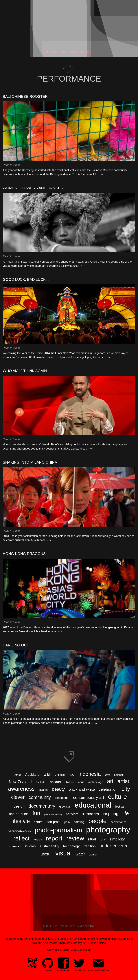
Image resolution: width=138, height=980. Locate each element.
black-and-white (82, 789)
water (80, 854)
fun (36, 813)
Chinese (60, 775)
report (54, 838)
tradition (90, 846)
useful (46, 854)
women (93, 855)
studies (30, 846)
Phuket (40, 782)
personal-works (19, 831)
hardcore (72, 814)
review (75, 838)
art (110, 781)
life (125, 813)
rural (103, 839)
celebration (108, 789)
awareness (21, 789)
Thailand (54, 782)
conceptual (62, 798)
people (97, 821)
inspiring (111, 814)
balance (43, 790)
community (40, 797)
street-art (15, 846)
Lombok (119, 775)
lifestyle (21, 821)
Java (107, 775)
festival (120, 807)
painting (79, 822)
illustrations (91, 814)
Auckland (32, 775)
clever (18, 797)
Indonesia (89, 774)
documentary (42, 806)
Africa (18, 775)
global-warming (53, 814)
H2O (71, 775)
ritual (92, 839)
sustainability (49, 846)
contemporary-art (89, 797)
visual (63, 853)
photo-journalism (58, 830)
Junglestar (84, 950)
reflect (21, 838)
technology (71, 846)
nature (38, 822)
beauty (58, 789)
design (19, 806)
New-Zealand (20, 782)
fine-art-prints (19, 814)
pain (67, 822)
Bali (47, 774)
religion (38, 840)
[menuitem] (48, 965)
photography (108, 830)
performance (119, 822)
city (126, 789)
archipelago (96, 782)
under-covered (114, 846)
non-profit (53, 822)
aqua (81, 782)
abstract (69, 782)
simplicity (117, 839)
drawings (65, 807)
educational (93, 805)
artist (123, 781)
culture (117, 797)
